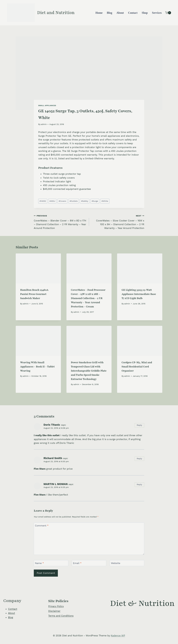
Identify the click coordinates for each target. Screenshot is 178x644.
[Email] (89, 563)
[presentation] (38, 268)
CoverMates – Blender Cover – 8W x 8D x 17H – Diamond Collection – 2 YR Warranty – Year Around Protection (60, 222)
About (120, 13)
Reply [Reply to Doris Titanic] (139, 425)
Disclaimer (54, 611)
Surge (95, 201)
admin (44, 124)
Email (77, 563)
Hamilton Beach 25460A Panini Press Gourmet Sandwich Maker (34, 294)
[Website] (127, 563)
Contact (133, 13)
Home (99, 13)
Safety (85, 201)
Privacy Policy (56, 606)
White (105, 201)
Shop (145, 13)
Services (157, 13)
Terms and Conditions (61, 616)
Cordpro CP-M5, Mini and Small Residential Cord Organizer (137, 367)
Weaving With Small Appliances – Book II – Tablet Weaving (37, 367)
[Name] (51, 563)
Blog (110, 13)
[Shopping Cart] (168, 13)
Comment (42, 526)
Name (39, 563)
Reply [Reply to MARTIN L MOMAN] (139, 484)
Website (116, 563)
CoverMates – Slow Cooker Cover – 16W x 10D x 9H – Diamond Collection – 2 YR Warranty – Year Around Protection (118, 222)
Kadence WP (118, 636)
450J (52, 201)
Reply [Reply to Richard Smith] (139, 459)
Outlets (74, 201)
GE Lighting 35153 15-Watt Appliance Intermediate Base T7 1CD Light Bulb (139, 294)
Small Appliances (47, 106)
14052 (43, 201)
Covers (62, 201)
